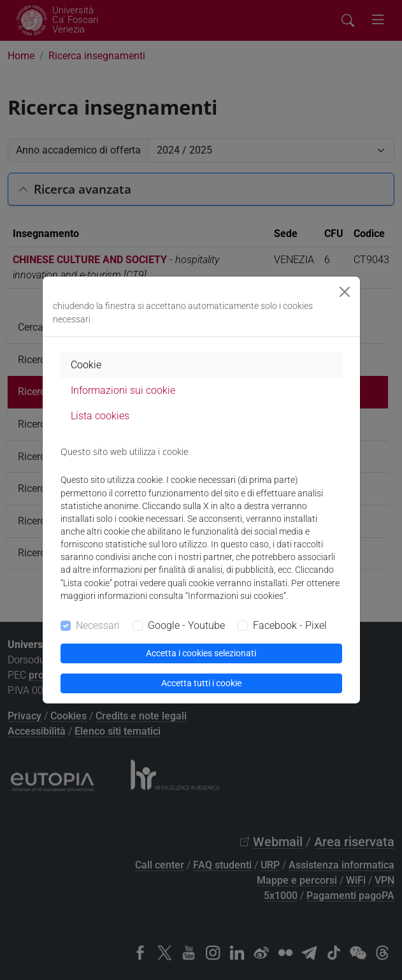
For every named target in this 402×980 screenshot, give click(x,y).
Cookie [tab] (86, 365)
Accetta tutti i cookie (201, 683)
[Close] (345, 292)
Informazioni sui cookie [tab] (123, 390)
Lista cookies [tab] (100, 416)
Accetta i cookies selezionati (201, 653)
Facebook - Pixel (290, 625)
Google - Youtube (186, 625)
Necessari (98, 625)
